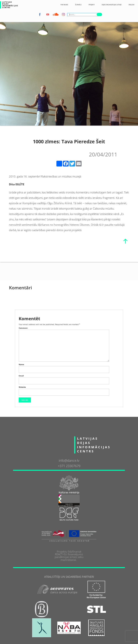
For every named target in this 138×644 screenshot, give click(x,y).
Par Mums (64, 5)
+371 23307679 (69, 466)
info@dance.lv (69, 461)
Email (21, 376)
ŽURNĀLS (78, 5)
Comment (23, 328)
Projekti (92, 5)
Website (22, 387)
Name (21, 364)
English (132, 5)
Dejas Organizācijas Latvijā (112, 5)
